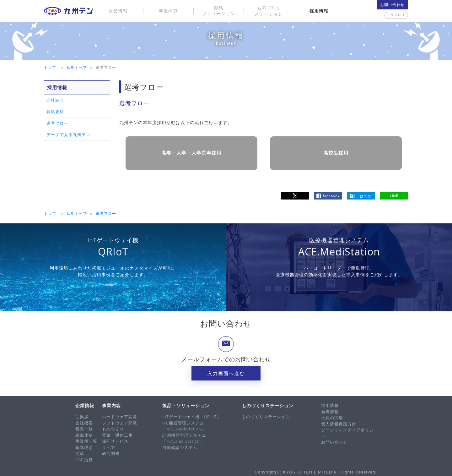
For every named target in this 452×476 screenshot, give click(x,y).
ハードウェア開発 (120, 416)
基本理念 (84, 447)
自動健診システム (180, 447)
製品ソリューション (219, 11)
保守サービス (115, 441)
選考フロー (57, 123)
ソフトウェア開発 (120, 422)
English (392, 15)
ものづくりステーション (269, 11)
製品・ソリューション (186, 405)
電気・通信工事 (117, 434)
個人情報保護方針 (339, 423)
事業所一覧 (86, 441)
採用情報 (319, 11)
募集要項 (55, 112)
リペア (109, 447)
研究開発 (111, 453)
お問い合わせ (392, 5)
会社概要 (84, 422)
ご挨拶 (82, 416)
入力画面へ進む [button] (226, 373)
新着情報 (330, 411)
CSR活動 (84, 459)
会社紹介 (55, 100)
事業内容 (168, 11)
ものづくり (113, 428)
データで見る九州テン (68, 135)
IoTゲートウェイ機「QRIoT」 (192, 416)
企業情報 (118, 11)
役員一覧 (84, 428)
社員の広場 (332, 417)
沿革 (80, 453)
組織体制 (84, 434)
